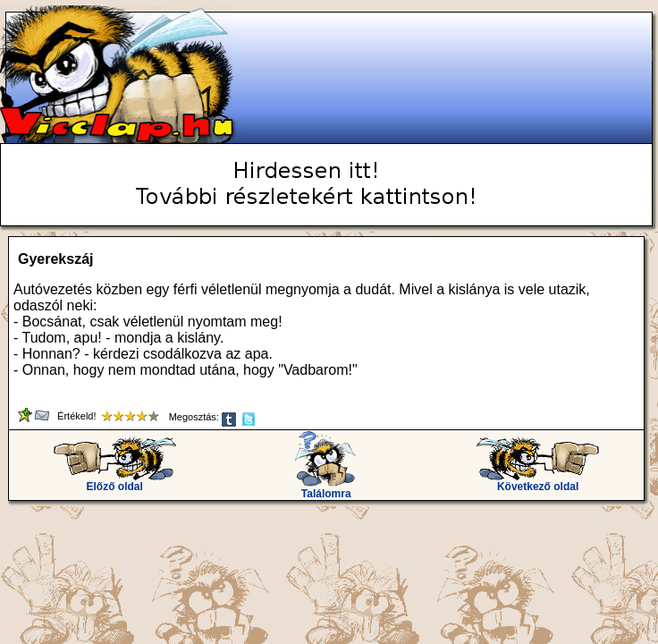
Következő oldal (538, 482)
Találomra (326, 489)
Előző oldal (115, 482)
